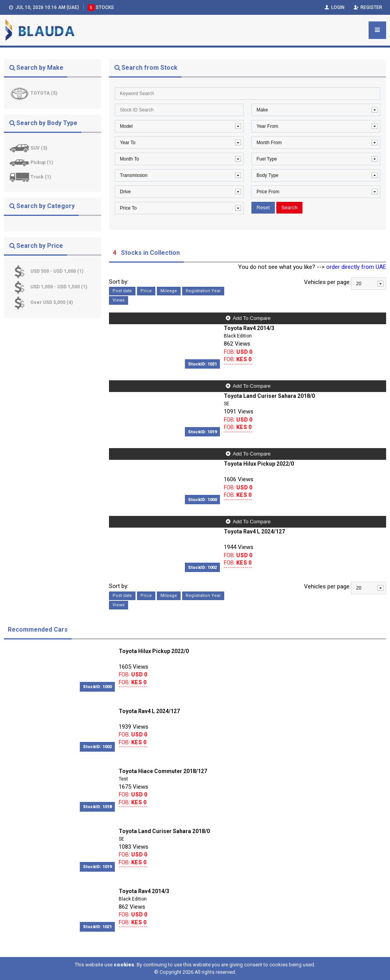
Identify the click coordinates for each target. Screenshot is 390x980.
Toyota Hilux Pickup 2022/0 (259, 464)
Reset (263, 207)
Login (334, 7)
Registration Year (203, 291)
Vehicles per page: (327, 282)
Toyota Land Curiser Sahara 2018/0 (269, 396)
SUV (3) (39, 148)
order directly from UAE (356, 267)
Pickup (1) (42, 162)
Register (367, 7)
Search (289, 207)
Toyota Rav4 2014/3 (249, 328)
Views (119, 300)
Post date (122, 291)
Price (146, 291)
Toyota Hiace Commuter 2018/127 (163, 771)
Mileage (169, 291)
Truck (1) (41, 177)
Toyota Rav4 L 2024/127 (254, 531)
